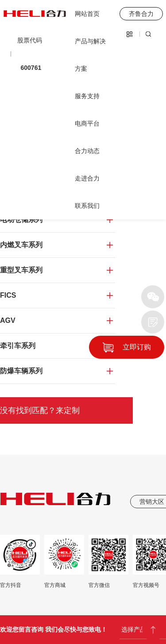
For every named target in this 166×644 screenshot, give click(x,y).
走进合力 (87, 178)
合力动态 (87, 151)
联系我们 (87, 206)
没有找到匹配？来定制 (40, 410)
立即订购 (137, 347)
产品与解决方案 (90, 55)
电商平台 (87, 123)
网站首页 (87, 14)
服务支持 (87, 96)
